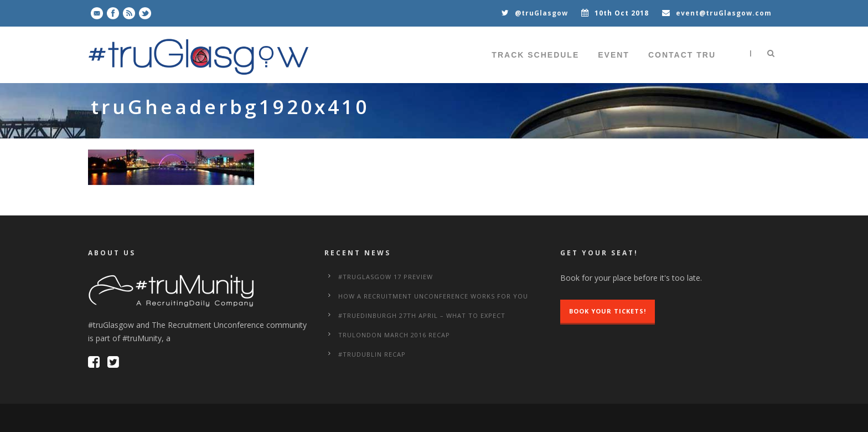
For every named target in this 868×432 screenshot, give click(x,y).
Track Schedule (535, 55)
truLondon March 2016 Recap (394, 335)
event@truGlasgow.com (724, 13)
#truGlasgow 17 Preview (386, 277)
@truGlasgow (541, 13)
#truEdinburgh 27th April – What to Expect (422, 315)
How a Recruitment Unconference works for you (433, 296)
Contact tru (682, 55)
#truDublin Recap (372, 354)
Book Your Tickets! (608, 311)
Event (614, 55)
